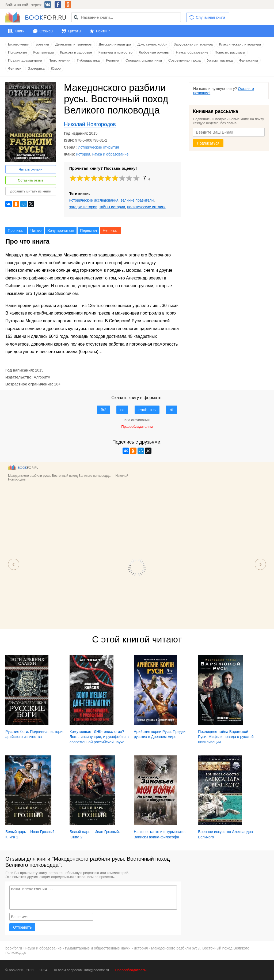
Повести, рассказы (230, 52)
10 (136, 178)
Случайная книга (210, 17)
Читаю (36, 230)
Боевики (42, 44)
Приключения (59, 60)
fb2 (103, 410)
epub (147, 410)
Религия (113, 60)
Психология (17, 52)
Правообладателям (131, 970)
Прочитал (16, 230)
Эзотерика (36, 68)
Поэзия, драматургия (25, 60)
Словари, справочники (144, 60)
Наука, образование (192, 52)
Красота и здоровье (76, 52)
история (83, 154)
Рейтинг (103, 31)
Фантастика (249, 60)
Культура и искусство (115, 52)
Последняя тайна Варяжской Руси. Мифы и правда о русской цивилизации (226, 737)
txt (122, 410)
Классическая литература (240, 44)
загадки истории (83, 207)
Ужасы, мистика (220, 60)
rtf (171, 410)
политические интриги (146, 207)
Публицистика (88, 60)
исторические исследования (94, 200)
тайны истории (112, 207)
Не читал (111, 230)
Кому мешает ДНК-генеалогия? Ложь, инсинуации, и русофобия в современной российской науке (99, 737)
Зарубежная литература (193, 44)
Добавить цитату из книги (31, 191)
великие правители (137, 200)
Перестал (88, 230)
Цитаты (75, 31)
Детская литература (115, 44)
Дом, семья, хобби (152, 44)
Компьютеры (43, 52)
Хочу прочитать (61, 230)
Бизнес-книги (19, 44)
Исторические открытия (98, 147)
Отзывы (46, 31)
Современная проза (184, 60)
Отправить (22, 927)
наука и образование (111, 154)
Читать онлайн (31, 169)
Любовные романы (154, 52)
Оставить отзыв (31, 180)
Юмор (56, 68)
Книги (20, 31)
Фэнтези (15, 68)
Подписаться (208, 143)
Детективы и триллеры (74, 44)
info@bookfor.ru (97, 970)
